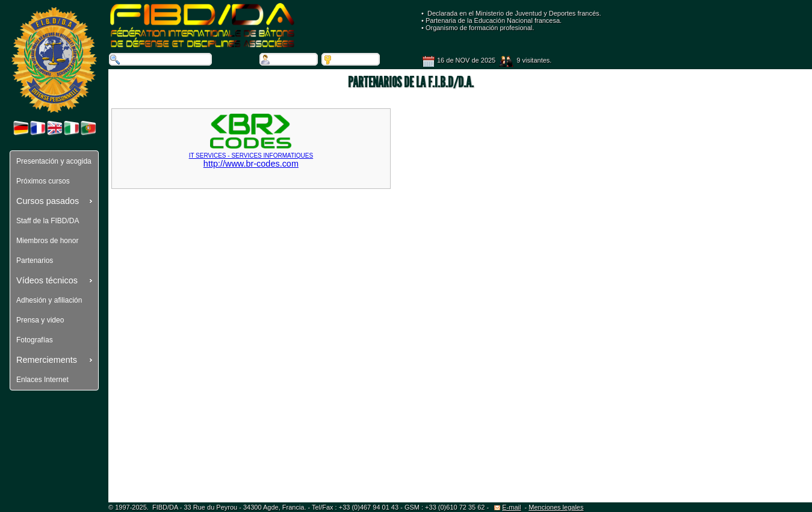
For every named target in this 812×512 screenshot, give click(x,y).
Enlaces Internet (42, 380)
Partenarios (35, 261)
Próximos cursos (43, 181)
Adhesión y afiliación (49, 300)
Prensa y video (40, 320)
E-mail (507, 507)
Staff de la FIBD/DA (48, 221)
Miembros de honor (47, 241)
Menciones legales (556, 507)
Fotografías (35, 340)
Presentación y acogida (54, 161)
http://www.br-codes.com (251, 156)
